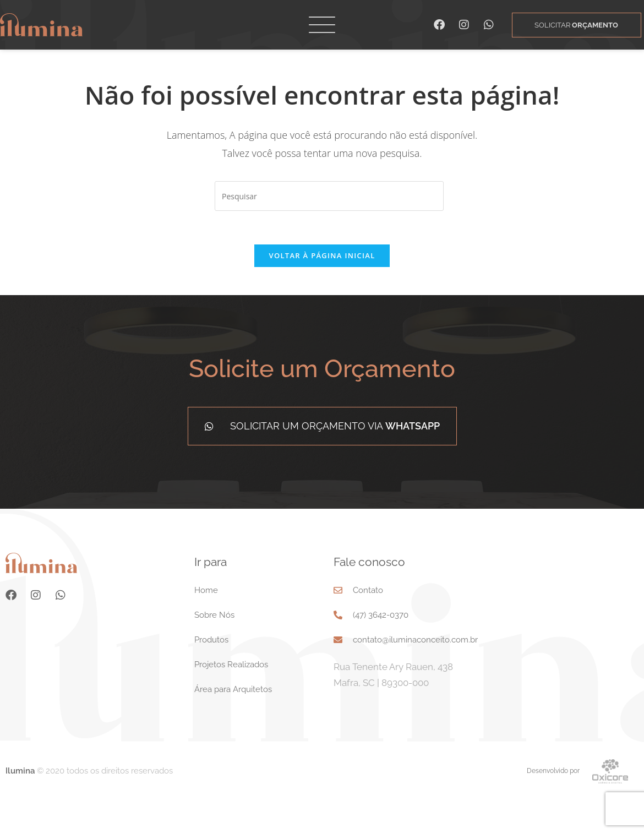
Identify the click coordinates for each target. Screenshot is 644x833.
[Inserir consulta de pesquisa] (329, 229)
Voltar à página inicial (322, 288)
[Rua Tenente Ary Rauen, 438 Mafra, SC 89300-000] (572, 659)
